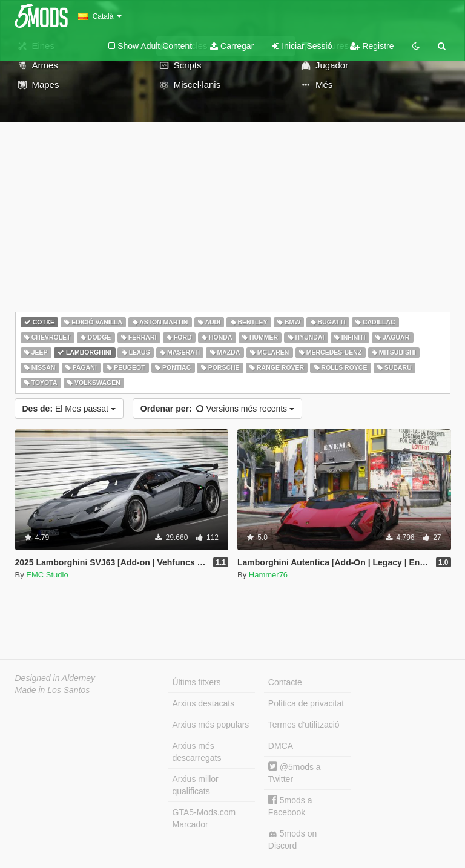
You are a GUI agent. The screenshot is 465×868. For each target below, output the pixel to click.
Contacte (285, 682)
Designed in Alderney (55, 678)
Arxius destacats (204, 703)
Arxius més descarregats (197, 752)
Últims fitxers (197, 682)
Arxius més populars (211, 725)
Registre (372, 46)
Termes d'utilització (304, 725)
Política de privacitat (306, 703)
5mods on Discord (292, 840)
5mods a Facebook (290, 806)
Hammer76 (268, 575)
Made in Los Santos (53, 690)
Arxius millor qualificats (196, 785)
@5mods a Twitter (295, 773)
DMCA (281, 746)
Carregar (232, 46)
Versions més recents (217, 409)
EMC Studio (47, 575)
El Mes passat (69, 409)
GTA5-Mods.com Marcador (204, 818)
